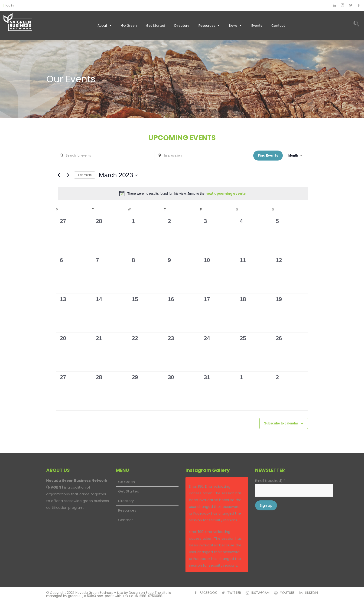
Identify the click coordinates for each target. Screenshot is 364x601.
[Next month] (68, 175)
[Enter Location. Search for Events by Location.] (204, 156)
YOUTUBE (287, 593)
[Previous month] (59, 175)
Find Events (268, 155)
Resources (209, 26)
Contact (278, 26)
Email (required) (270, 481)
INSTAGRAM (260, 593)
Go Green (129, 26)
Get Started (156, 26)
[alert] (183, 194)
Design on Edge (141, 593)
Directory (182, 26)
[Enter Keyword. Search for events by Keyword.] (105, 156)
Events (257, 26)
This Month (85, 175)
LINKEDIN (311, 593)
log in (10, 5)
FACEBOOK (208, 593)
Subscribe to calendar (281, 423)
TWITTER (234, 593)
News (236, 26)
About (105, 26)
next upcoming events (226, 194)
